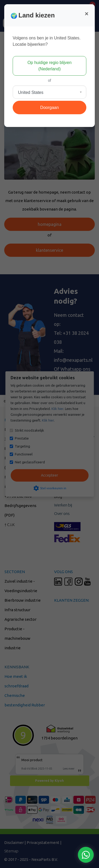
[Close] (87, 14)
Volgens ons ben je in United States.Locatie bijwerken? (47, 41)
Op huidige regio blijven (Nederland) (49, 66)
